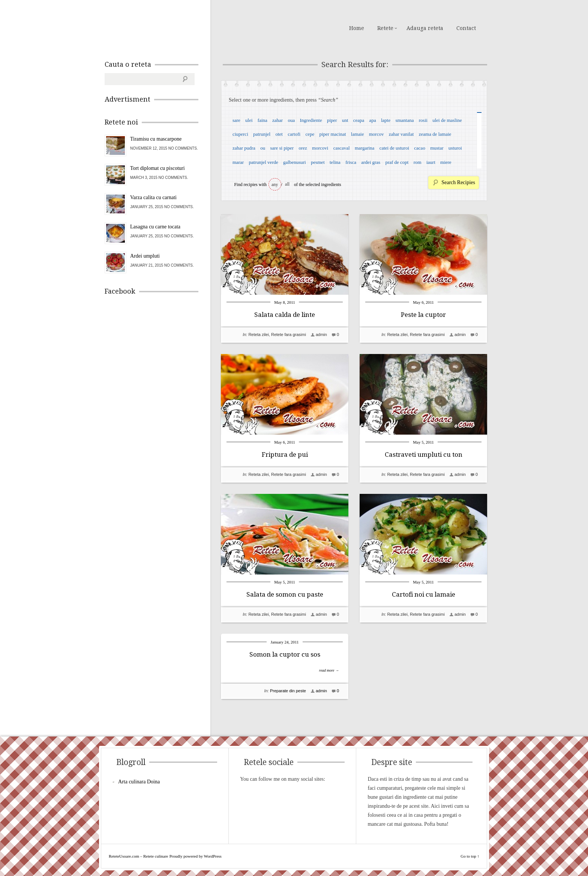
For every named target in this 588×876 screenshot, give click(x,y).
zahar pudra (244, 148)
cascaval (342, 148)
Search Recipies (458, 182)
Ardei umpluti (145, 256)
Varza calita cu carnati (153, 197)
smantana (404, 120)
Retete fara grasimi (289, 334)
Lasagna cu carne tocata (155, 227)
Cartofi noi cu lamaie (424, 594)
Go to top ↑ (470, 856)
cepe (310, 134)
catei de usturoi (394, 148)
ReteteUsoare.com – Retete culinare (159, 27)
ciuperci (240, 134)
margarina (364, 148)
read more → (329, 670)
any (275, 184)
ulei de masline (447, 120)
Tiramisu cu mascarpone (156, 139)
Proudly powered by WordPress (196, 856)
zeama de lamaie (435, 134)
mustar (437, 148)
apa (373, 120)
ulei (249, 120)
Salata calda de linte (285, 315)
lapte (386, 120)
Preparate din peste (288, 691)
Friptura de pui (285, 454)
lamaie (358, 134)
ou (263, 148)
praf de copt (397, 162)
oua (291, 120)
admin (321, 334)
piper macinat (332, 134)
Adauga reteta (425, 28)
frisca (351, 162)
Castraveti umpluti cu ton (424, 454)
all (287, 184)
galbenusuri (295, 162)
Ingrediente (311, 120)
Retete (385, 28)
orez (303, 148)
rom (418, 162)
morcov (376, 134)
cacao (420, 148)
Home (357, 28)
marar (238, 162)
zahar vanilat (401, 134)
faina (262, 120)
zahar (277, 120)
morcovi (320, 148)
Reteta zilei (258, 334)
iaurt (431, 162)
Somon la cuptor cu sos (285, 654)
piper (332, 120)
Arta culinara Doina (139, 782)
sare (236, 120)
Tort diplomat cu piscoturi (157, 168)
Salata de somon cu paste (285, 594)
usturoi (455, 148)
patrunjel (262, 134)
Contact (466, 28)
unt (345, 120)
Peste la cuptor (423, 315)
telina (335, 162)
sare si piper (282, 148)
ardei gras (371, 162)
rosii (423, 120)
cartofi (294, 134)
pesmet (318, 162)
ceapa (359, 120)
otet (279, 134)
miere (446, 162)
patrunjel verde (263, 162)
